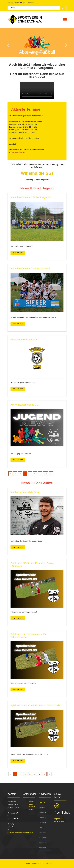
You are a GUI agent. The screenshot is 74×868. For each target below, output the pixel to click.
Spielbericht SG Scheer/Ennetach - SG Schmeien (36, 705)
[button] (6, 43)
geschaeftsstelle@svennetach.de (20, 832)
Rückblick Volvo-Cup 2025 (24, 340)
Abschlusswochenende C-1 (25, 405)
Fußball (31, 802)
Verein (41, 808)
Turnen (30, 804)
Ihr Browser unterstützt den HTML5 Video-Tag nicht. (37, 91)
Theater (31, 809)
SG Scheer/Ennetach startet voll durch (30, 269)
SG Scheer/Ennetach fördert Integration (31, 197)
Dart (40, 828)
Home (41, 803)
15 (46, 473)
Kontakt (42, 848)
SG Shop (42, 838)
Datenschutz (59, 821)
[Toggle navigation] (65, 19)
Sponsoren (43, 843)
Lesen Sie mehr (18, 252)
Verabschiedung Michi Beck (25, 492)
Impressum (59, 819)
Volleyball (31, 807)
